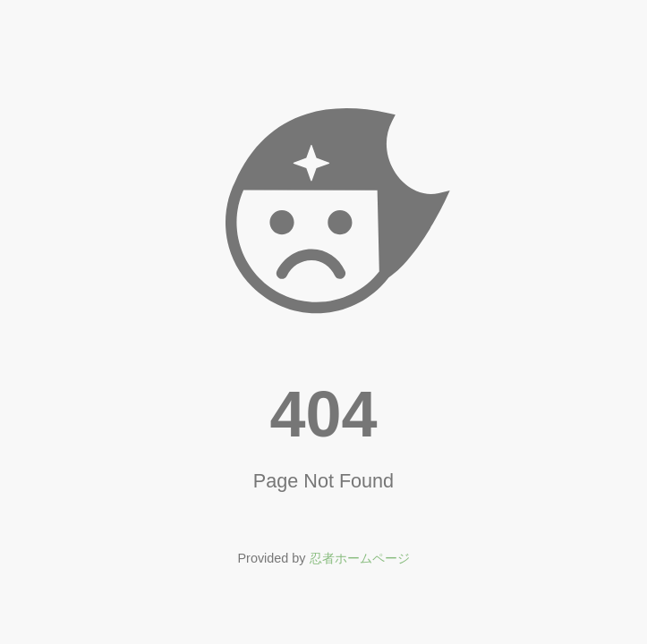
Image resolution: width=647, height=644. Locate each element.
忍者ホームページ (360, 558)
